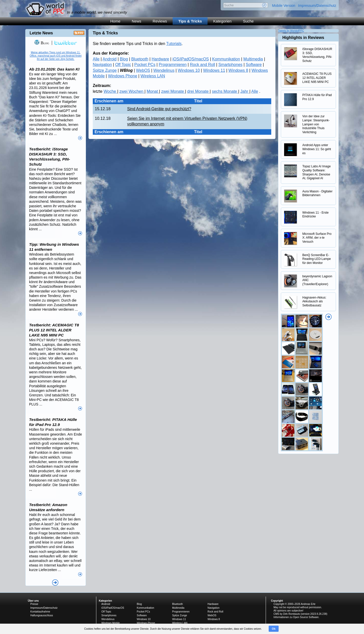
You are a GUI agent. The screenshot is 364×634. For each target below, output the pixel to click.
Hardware (160, 59)
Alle (96, 59)
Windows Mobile (111, 623)
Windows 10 (189, 70)
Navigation (102, 65)
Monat (153, 91)
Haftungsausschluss (42, 615)
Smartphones (230, 65)
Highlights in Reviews (303, 38)
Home (115, 21)
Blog (124, 59)
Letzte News (41, 33)
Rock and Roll (202, 65)
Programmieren (173, 65)
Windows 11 (214, 70)
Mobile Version (284, 6)
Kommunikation (226, 59)
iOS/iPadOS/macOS (191, 59)
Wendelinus (164, 70)
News (136, 21)
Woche (110, 91)
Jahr (245, 91)
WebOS (143, 70)
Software (254, 65)
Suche (248, 21)
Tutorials (174, 44)
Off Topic (123, 65)
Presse (34, 604)
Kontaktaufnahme (40, 612)
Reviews (160, 21)
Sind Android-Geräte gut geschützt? (159, 109)
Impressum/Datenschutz (317, 6)
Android (110, 59)
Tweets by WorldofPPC (291, 31)
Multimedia (253, 59)
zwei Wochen (132, 91)
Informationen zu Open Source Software (296, 617)
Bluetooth (140, 59)
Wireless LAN (153, 76)
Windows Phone (123, 76)
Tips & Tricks (190, 21)
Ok (274, 629)
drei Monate (199, 91)
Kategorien (223, 21)
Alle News (55, 583)
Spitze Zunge (105, 70)
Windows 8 (238, 70)
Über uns (33, 601)
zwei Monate (173, 91)
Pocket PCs (145, 65)
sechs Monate (225, 91)
